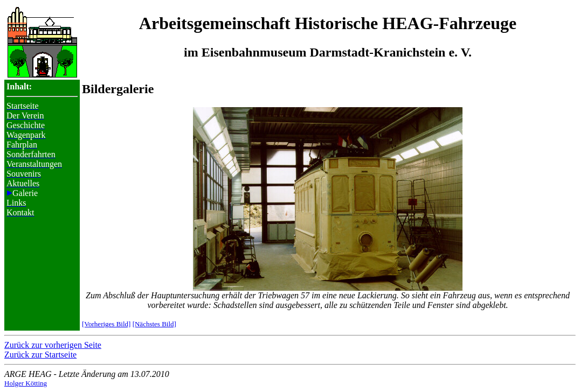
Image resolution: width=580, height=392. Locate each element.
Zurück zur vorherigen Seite (53, 345)
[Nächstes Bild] (154, 324)
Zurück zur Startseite (40, 355)
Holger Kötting (26, 383)
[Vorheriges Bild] (106, 324)
